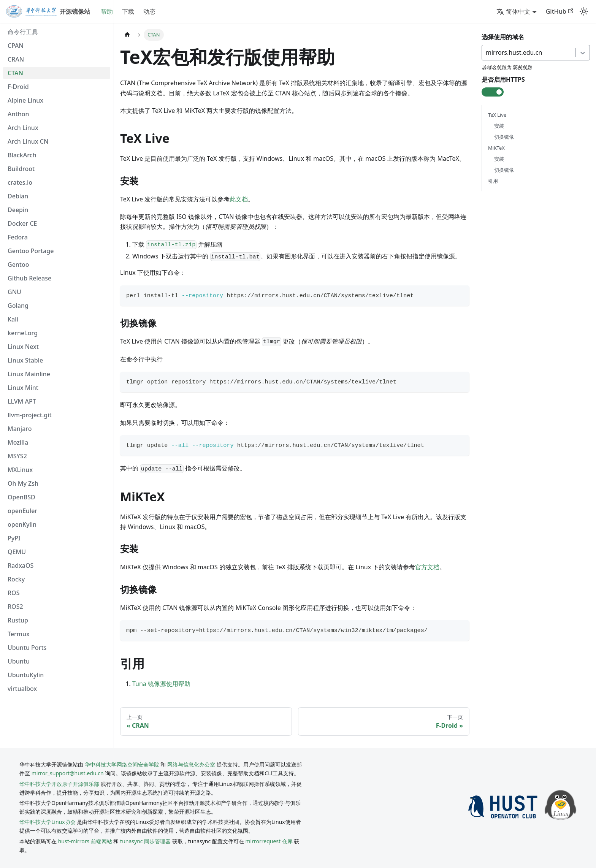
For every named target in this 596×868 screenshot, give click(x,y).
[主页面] (127, 35)
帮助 (107, 11)
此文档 (239, 199)
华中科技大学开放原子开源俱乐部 (59, 784)
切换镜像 (504, 137)
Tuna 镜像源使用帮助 (161, 684)
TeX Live (497, 115)
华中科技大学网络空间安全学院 (122, 764)
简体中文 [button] (513, 11)
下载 (128, 11)
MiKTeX (496, 148)
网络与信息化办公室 (191, 764)
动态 (149, 11)
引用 (493, 181)
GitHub (560, 11)
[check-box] (493, 92)
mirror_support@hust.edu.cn (68, 773)
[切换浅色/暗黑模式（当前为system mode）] (584, 11)
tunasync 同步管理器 (145, 841)
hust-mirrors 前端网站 (85, 841)
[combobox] (487, 52)
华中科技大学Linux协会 (48, 822)
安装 (499, 126)
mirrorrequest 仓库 (269, 841)
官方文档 (427, 567)
